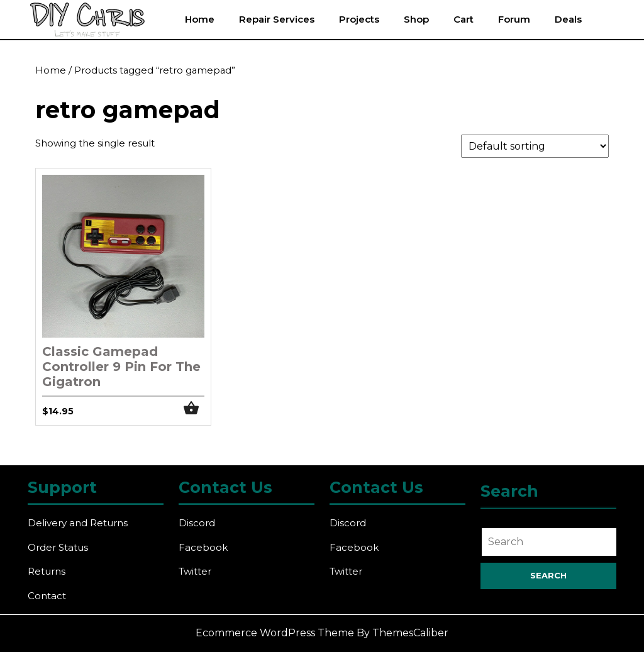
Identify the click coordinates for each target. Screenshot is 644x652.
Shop (416, 19)
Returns (47, 571)
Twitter (195, 571)
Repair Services (277, 19)
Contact (47, 596)
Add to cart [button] (194, 408)
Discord (197, 523)
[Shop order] (535, 146)
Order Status (58, 547)
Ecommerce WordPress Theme (275, 633)
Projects (359, 19)
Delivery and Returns (78, 523)
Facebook (203, 547)
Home (200, 19)
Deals (568, 19)
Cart (464, 19)
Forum (514, 19)
